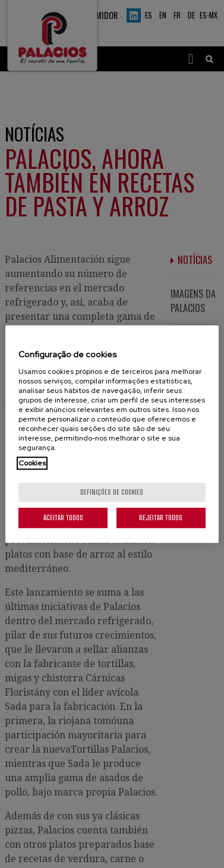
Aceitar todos (63, 518)
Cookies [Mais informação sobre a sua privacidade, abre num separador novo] (32, 463)
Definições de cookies (112, 492)
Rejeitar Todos (161, 518)
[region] (112, 434)
